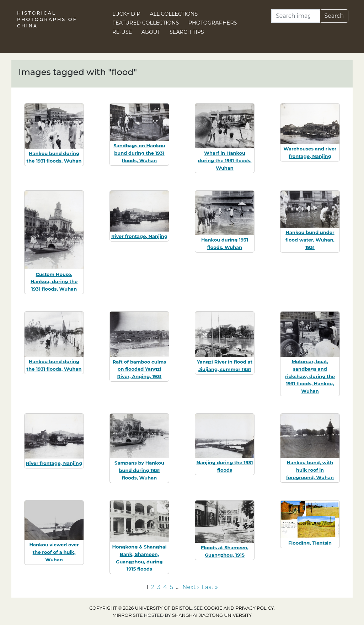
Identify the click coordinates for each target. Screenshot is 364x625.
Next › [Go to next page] (191, 587)
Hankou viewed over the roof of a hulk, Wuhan (54, 552)
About (151, 32)
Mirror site (128, 615)
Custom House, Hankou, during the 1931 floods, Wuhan (54, 282)
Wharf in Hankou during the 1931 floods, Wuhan (225, 160)
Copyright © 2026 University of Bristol (140, 608)
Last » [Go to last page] (210, 587)
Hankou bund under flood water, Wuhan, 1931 (310, 240)
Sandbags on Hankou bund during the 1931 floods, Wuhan (139, 153)
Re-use (122, 32)
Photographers (213, 23)
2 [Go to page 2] (153, 587)
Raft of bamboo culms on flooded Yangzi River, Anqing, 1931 (139, 369)
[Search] (296, 16)
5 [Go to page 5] (172, 587)
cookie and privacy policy (239, 608)
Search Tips (187, 32)
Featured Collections (146, 23)
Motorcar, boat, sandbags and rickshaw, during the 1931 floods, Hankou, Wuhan (310, 376)
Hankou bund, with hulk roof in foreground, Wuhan (310, 470)
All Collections (174, 14)
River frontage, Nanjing (139, 236)
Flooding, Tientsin (310, 543)
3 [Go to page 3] (159, 587)
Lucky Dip (126, 14)
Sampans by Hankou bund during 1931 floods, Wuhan (139, 470)
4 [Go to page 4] (165, 587)
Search (334, 16)
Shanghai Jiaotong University (212, 615)
